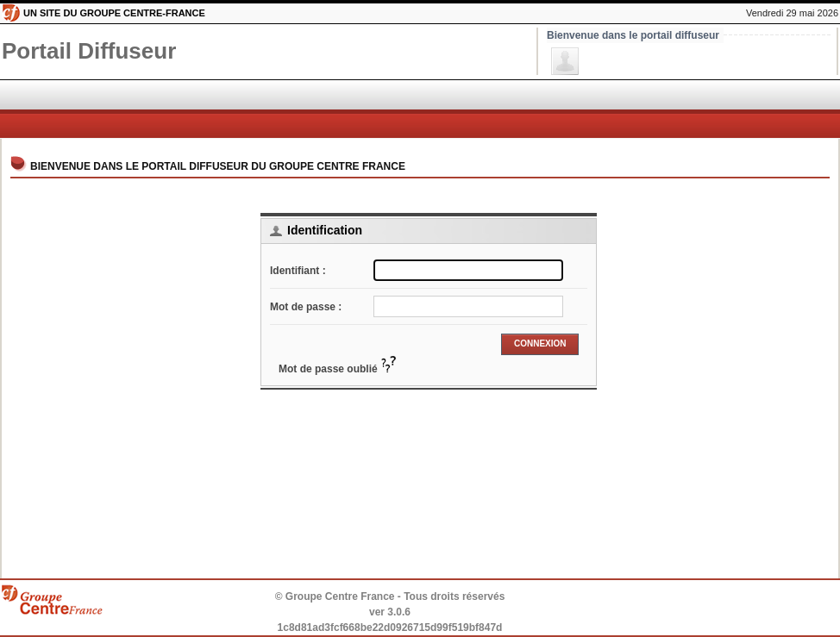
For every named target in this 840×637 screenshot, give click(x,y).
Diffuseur (89, 51)
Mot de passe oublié (338, 369)
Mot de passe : (306, 307)
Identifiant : (298, 271)
